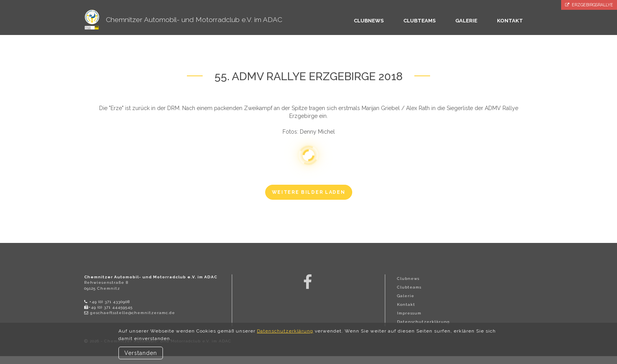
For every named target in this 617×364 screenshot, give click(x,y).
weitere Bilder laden (309, 192)
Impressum (409, 313)
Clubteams (409, 287)
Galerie (406, 296)
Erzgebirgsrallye (589, 5)
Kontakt (406, 304)
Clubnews (408, 279)
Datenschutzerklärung (423, 322)
